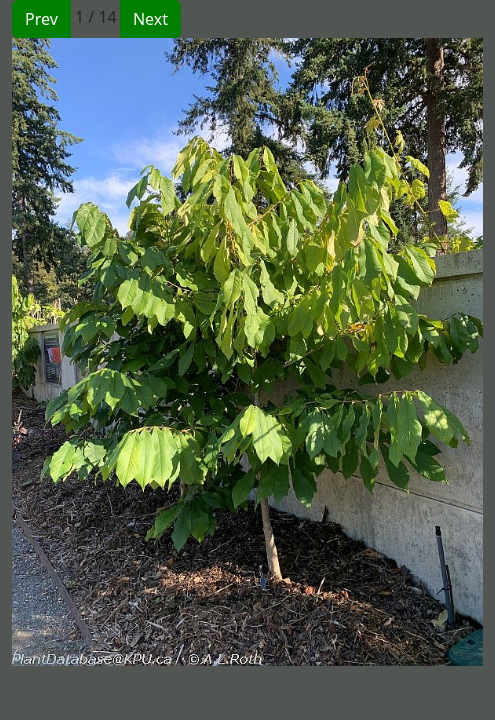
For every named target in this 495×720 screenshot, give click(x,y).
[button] (130, 352)
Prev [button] (41, 19)
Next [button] (150, 19)
